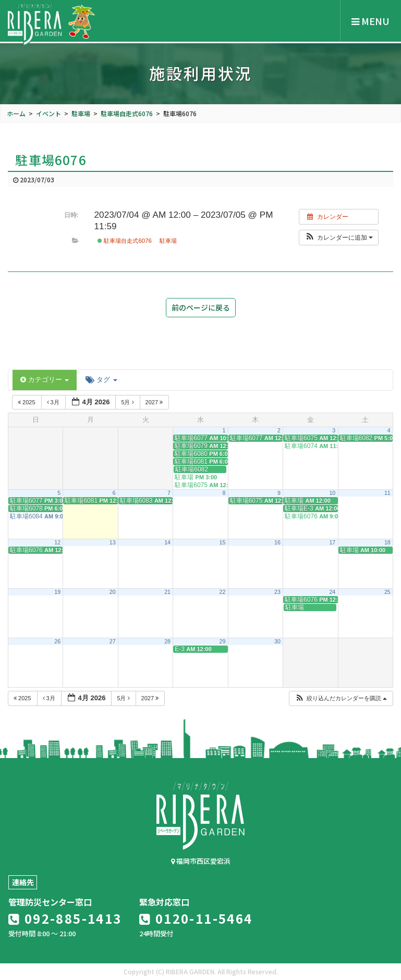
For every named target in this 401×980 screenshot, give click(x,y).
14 (167, 542)
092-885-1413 (65, 918)
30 (277, 641)
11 (387, 493)
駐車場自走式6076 (125, 241)
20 (113, 592)
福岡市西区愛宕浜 (201, 861)
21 (167, 592)
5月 (128, 402)
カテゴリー (45, 380)
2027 (155, 402)
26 (57, 641)
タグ (101, 380)
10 (332, 493)
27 (113, 641)
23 (277, 592)
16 (277, 542)
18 (387, 542)
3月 (54, 402)
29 (223, 641)
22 (223, 592)
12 (57, 542)
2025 (27, 402)
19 (57, 592)
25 (387, 592)
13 (113, 542)
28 (167, 641)
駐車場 (168, 241)
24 (332, 592)
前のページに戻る (201, 307)
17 (332, 542)
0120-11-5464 (196, 918)
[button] (339, 238)
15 (223, 542)
